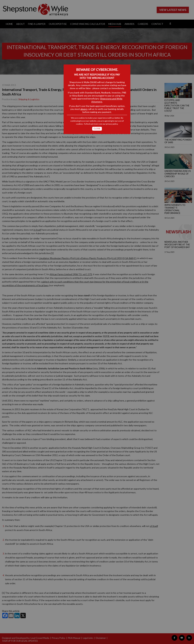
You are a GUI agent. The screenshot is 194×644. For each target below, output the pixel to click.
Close (97, 129)
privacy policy (112, 124)
